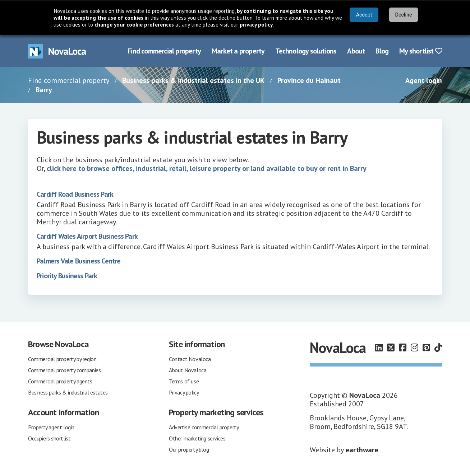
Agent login (424, 80)
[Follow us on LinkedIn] (379, 348)
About (356, 51)
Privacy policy (184, 392)
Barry (44, 90)
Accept (364, 15)
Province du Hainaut (309, 80)
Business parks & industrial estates (68, 392)
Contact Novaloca (190, 359)
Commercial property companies (64, 370)
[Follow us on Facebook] (403, 348)
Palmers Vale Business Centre (79, 261)
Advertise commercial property (204, 427)
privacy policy (256, 25)
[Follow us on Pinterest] (426, 348)
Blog (382, 51)
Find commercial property (164, 51)
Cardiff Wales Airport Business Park (87, 236)
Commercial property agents (60, 381)
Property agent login (51, 427)
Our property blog (189, 449)
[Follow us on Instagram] (414, 348)
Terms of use (184, 381)
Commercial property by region (62, 359)
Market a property (238, 51)
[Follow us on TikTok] (438, 348)
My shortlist (421, 51)
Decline (404, 15)
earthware (362, 450)
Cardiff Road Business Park (75, 194)
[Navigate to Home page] (57, 51)
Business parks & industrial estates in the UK (193, 80)
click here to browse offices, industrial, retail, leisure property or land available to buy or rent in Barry (207, 168)
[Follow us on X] (391, 348)
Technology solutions (306, 51)
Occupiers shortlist (49, 438)
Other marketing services (197, 438)
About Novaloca (188, 370)
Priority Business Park (67, 276)
